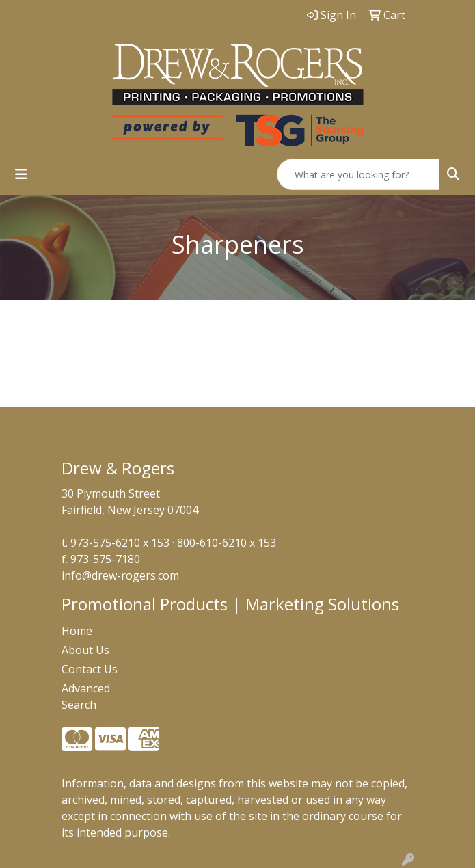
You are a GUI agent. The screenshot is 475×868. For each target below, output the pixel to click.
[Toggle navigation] (21, 174)
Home (77, 631)
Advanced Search (86, 696)
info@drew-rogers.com (120, 575)
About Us (85, 650)
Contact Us (90, 669)
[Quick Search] (358, 174)
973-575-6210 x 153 (120, 543)
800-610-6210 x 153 (227, 543)
